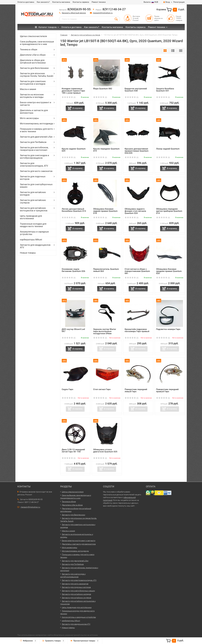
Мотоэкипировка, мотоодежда (36, 124)
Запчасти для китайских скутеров (33, 201)
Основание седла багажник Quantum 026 (73, 270)
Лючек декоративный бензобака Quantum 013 (74, 210)
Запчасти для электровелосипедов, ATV (34, 164)
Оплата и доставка (26, 2)
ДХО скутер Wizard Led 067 (73, 330)
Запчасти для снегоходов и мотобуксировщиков (34, 157)
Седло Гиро (67, 389)
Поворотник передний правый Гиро (167, 390)
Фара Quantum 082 (103, 89)
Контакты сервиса (81, 2)
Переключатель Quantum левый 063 (106, 270)
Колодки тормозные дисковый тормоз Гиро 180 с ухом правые (73, 91)
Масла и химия (28, 89)
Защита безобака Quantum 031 (165, 90)
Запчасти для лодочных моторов (33, 178)
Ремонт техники (99, 2)
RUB (151, 2)
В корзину (78, 108)
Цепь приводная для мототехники (31, 217)
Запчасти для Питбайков (33, 142)
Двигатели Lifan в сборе (33, 55)
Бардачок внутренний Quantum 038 (136, 90)
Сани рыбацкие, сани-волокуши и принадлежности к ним (37, 43)
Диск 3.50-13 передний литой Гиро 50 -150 (73, 451)
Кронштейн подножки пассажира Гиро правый (137, 330)
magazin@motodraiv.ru (103, 13)
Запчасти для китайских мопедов (33, 193)
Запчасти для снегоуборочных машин (36, 186)
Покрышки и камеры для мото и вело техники (36, 130)
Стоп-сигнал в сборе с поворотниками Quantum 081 (137, 271)
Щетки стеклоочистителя (33, 36)
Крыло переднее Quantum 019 (106, 150)
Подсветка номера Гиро (168, 329)
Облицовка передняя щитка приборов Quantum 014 (169, 211)
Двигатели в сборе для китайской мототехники (33, 61)
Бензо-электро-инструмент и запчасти (36, 104)
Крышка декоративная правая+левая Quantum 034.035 (137, 151)
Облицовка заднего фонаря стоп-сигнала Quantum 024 (135, 211)
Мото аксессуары (29, 118)
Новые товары (28, 253)
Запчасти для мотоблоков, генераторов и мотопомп (34, 149)
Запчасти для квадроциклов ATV (35, 246)
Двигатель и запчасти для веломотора (34, 112)
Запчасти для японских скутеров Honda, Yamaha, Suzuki (37, 75)
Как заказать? (43, 2)
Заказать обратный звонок (74, 13)
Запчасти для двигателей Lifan (36, 137)
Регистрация (179, 2)
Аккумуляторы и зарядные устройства (34, 233)
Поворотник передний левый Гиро (136, 390)
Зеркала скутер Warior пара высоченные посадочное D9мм (105, 331)
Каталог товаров (46, 27)
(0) (69, 97)
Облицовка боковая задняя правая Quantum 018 (105, 211)
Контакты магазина (61, 2)
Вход (167, 2)
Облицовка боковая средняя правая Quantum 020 (169, 271)
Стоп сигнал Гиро (102, 389)
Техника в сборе (29, 49)
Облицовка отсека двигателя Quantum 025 (105, 451)
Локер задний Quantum (168, 149)
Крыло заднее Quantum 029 (74, 150)
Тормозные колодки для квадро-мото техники (33, 225)
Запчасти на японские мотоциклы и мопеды (32, 96)
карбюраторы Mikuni (31, 240)
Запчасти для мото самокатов (36, 171)
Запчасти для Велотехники (34, 68)
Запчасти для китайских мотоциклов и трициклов (34, 209)
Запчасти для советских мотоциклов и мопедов (33, 83)
